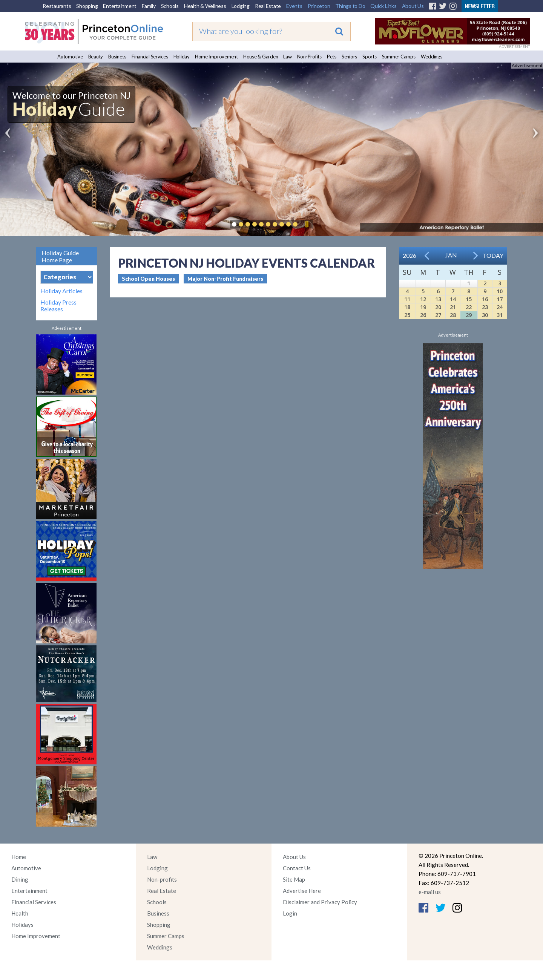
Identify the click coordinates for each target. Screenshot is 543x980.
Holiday (182, 57)
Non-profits (162, 879)
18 (407, 307)
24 (500, 307)
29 (469, 315)
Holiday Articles (61, 291)
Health (20, 913)
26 (423, 315)
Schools (170, 6)
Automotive (70, 57)
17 (500, 299)
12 (423, 299)
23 (485, 307)
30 (485, 315)
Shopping (87, 6)
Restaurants (57, 6)
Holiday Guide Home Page (60, 256)
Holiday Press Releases (58, 306)
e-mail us (430, 892)
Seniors (349, 57)
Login (290, 913)
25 (407, 315)
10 (500, 291)
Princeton (319, 6)
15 (469, 299)
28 (453, 315)
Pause (307, 224)
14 (453, 299)
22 (469, 307)
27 (438, 315)
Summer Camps (399, 57)
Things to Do (350, 6)
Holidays (22, 925)
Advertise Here (302, 891)
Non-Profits (309, 57)
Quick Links (383, 6)
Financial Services (150, 57)
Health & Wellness (205, 6)
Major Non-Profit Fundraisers (225, 279)
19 (423, 307)
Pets (332, 57)
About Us (413, 6)
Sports (370, 57)
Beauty (96, 57)
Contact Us (297, 868)
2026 (410, 255)
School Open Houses (148, 279)
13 (438, 299)
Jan (451, 255)
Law (287, 57)
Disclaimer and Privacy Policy (320, 902)
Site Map (294, 879)
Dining (20, 879)
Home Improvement (216, 57)
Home (19, 857)
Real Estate (268, 6)
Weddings (432, 57)
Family (149, 6)
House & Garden (261, 57)
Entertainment (120, 6)
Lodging (241, 6)
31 (500, 315)
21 (453, 307)
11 (407, 299)
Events (294, 6)
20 (438, 307)
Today (493, 255)
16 (485, 299)
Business (117, 57)
